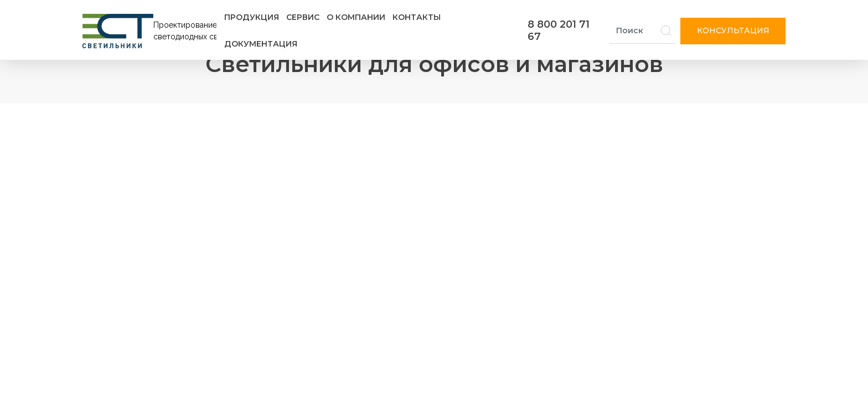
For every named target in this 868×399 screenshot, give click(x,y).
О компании (356, 17)
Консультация (733, 30)
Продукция (252, 17)
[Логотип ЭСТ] (152, 31)
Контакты (417, 17)
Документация (261, 44)
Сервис (303, 17)
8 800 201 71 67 (559, 30)
